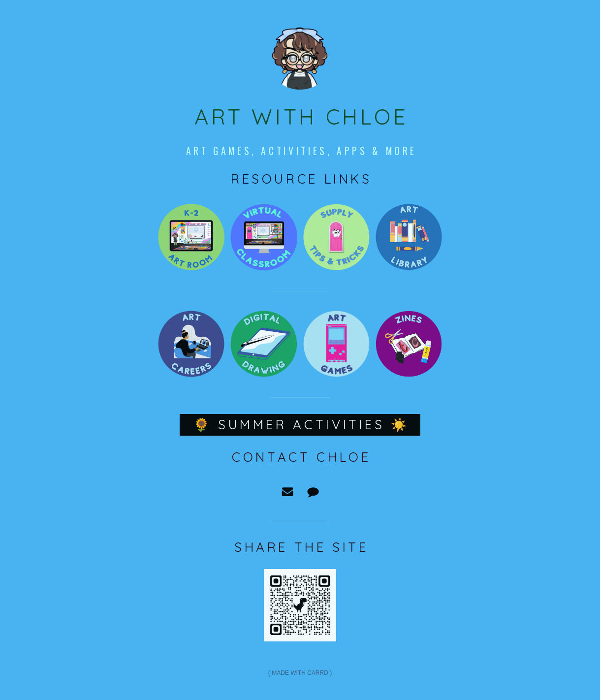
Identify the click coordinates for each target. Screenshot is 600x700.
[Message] (313, 492)
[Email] (287, 492)
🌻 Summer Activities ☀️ (301, 425)
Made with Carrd (300, 673)
